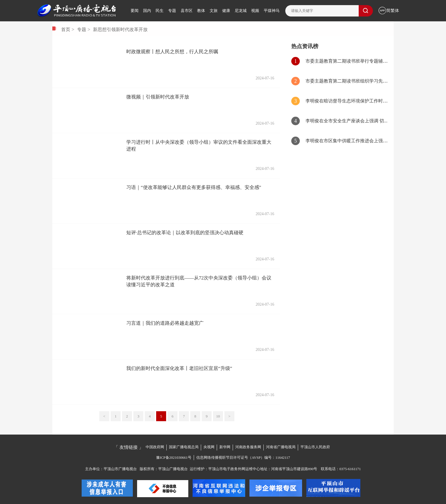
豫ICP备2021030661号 (174, 457)
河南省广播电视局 (281, 447)
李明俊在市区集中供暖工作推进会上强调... (348, 141)
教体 (201, 11)
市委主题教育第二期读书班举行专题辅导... (348, 61)
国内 (147, 11)
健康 (226, 11)
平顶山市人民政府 (315, 447)
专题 (172, 11)
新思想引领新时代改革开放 (120, 30)
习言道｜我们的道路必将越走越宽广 (165, 323)
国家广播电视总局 (184, 447)
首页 (66, 30)
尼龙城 (241, 11)
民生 (160, 11)
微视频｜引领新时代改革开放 (158, 97)
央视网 (209, 447)
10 (218, 416)
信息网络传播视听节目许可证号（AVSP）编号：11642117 (243, 457)
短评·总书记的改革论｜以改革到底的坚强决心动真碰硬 (185, 233)
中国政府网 (155, 447)
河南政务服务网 (248, 447)
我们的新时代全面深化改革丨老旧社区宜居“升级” (179, 368)
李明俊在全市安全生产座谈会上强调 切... (346, 121)
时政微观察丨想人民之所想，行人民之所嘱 (172, 52)
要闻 (135, 11)
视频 (255, 11)
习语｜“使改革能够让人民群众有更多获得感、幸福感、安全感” (194, 187)
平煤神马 (272, 11)
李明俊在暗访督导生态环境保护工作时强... (348, 101)
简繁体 (393, 11)
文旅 (214, 11)
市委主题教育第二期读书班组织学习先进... (348, 81)
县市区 (187, 11)
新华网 (225, 447)
